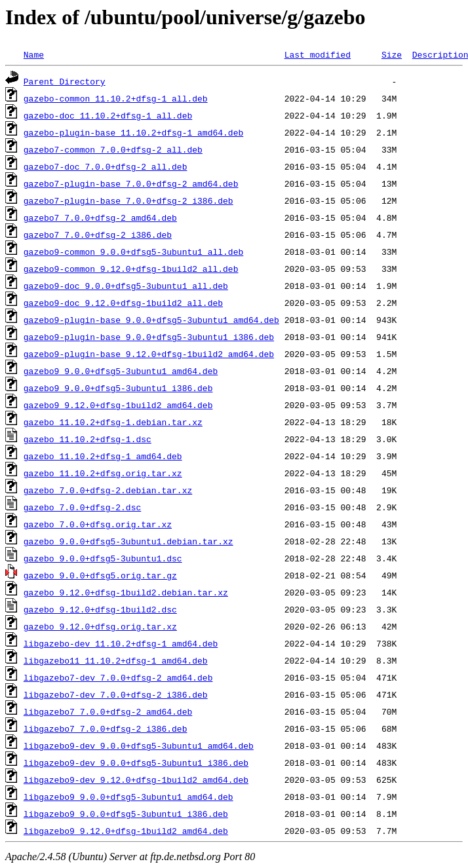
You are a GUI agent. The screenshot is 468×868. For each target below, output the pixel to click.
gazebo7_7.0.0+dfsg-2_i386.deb (98, 235)
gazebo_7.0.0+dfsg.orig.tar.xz (98, 524)
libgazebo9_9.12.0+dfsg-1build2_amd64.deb (126, 831)
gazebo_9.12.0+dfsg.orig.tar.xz (100, 626)
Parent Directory (65, 81)
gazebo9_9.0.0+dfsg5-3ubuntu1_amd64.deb (121, 371)
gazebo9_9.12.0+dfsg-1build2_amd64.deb (118, 405)
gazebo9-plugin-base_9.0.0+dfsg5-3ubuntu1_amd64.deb (151, 320)
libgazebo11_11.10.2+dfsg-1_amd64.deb (116, 660)
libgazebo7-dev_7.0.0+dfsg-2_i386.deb (116, 694)
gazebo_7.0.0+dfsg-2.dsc (82, 507)
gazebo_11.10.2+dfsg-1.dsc (88, 439)
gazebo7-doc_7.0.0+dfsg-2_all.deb (106, 166)
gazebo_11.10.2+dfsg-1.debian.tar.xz (113, 422)
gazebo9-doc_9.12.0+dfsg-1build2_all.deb (123, 303)
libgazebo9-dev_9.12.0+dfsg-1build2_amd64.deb (136, 780)
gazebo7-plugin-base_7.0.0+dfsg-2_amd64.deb (131, 183)
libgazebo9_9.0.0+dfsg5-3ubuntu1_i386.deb (126, 814)
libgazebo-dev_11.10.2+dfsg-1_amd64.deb (121, 643)
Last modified (318, 54)
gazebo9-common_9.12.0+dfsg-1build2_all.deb (131, 269)
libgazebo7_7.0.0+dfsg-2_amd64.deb (108, 711)
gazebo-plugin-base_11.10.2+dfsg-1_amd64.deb (133, 132)
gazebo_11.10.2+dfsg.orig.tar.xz (103, 473)
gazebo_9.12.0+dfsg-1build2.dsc (100, 609)
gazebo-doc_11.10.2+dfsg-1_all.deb (108, 115)
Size (392, 54)
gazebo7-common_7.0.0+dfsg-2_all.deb (113, 149)
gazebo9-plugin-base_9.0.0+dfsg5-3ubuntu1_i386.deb (149, 337)
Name (34, 54)
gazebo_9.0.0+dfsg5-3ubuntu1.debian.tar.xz (128, 541)
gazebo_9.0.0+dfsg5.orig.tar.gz (100, 575)
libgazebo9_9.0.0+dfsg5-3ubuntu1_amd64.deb (128, 797)
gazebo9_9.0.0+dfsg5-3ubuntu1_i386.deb (118, 388)
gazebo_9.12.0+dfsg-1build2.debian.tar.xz (126, 592)
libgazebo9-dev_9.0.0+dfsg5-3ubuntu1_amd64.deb (139, 745)
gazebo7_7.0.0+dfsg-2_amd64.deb (100, 217)
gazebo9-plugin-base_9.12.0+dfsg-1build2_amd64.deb (149, 354)
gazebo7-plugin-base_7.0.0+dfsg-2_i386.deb (128, 200)
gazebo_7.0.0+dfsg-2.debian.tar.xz (108, 490)
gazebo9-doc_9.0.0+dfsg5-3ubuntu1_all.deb (126, 286)
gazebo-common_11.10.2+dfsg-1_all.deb (116, 98)
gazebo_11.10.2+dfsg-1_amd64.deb (103, 456)
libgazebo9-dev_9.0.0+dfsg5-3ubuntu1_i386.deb (136, 763)
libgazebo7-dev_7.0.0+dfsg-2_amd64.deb (118, 677)
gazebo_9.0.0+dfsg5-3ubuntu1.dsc (103, 558)
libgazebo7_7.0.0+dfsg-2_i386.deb (106, 728)
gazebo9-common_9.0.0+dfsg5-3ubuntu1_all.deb (133, 252)
